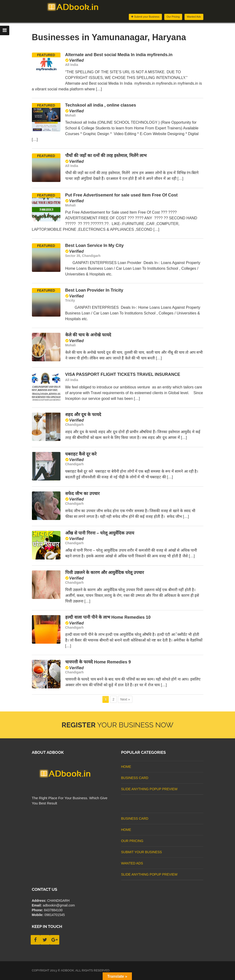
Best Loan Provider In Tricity (94, 290)
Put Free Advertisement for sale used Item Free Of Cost (121, 195)
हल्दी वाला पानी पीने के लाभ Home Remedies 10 (108, 617)
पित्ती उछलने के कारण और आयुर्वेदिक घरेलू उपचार (105, 573)
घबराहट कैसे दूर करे (81, 454)
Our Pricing (173, 17)
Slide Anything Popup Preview (149, 789)
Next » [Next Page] (125, 699)
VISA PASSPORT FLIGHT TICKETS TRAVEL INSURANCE (123, 374)
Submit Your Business (142, 852)
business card (135, 778)
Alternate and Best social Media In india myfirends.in (119, 55)
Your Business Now (118, 725)
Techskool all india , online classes (101, 105)
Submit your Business (145, 17)
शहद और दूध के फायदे (83, 415)
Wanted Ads (194, 17)
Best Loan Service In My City (95, 245)
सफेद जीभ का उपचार (82, 494)
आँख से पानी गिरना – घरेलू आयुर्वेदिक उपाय (100, 533)
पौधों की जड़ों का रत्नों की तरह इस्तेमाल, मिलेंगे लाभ (106, 156)
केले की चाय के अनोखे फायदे (88, 335)
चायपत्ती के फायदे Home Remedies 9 (98, 662)
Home (126, 767)
